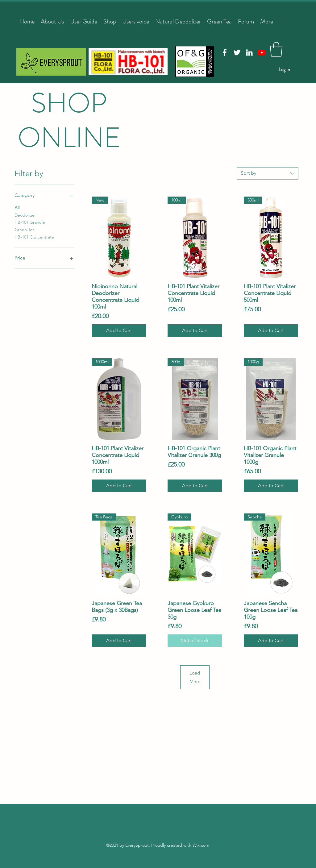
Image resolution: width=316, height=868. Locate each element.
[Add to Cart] (119, 330)
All (17, 207)
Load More (195, 677)
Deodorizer (25, 215)
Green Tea (25, 229)
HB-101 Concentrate (34, 237)
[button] (276, 49)
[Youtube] (262, 52)
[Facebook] (225, 52)
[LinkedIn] (249, 52)
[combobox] (268, 173)
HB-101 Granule (30, 222)
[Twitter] (237, 52)
